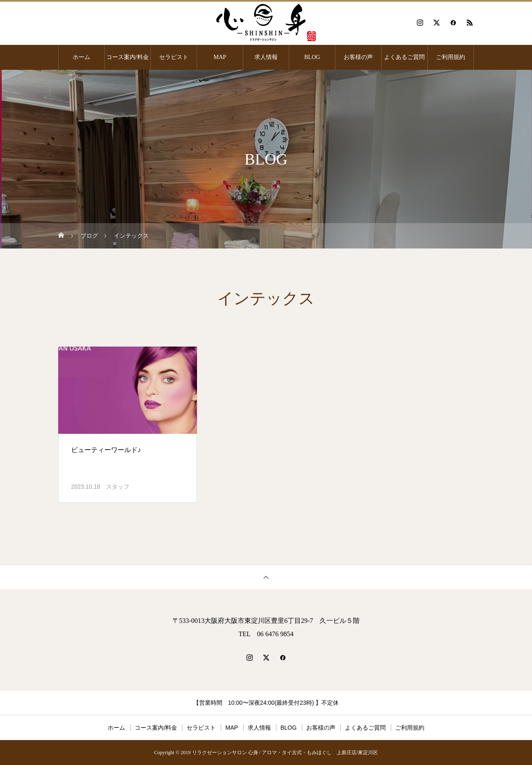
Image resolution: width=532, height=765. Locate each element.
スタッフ (118, 487)
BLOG (312, 57)
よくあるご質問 (404, 57)
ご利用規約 (451, 57)
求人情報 (266, 57)
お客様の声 (358, 57)
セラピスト (174, 57)
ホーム (81, 57)
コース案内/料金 (128, 57)
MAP (220, 57)
